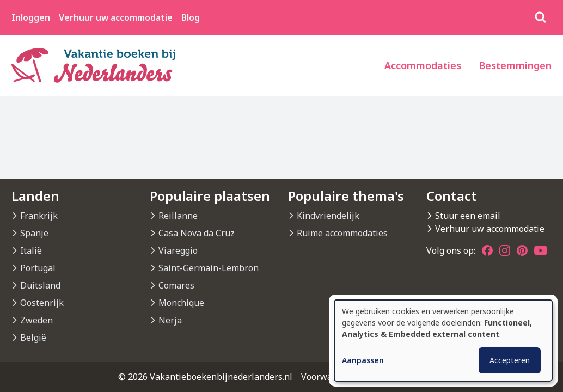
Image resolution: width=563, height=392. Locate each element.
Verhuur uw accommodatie (116, 17)
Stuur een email (468, 216)
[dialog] (443, 341)
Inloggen (31, 17)
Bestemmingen (515, 65)
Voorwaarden (329, 377)
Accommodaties (423, 65)
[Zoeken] (541, 17)
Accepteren (510, 360)
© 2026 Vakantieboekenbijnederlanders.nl (205, 377)
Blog (191, 17)
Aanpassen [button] (363, 360)
